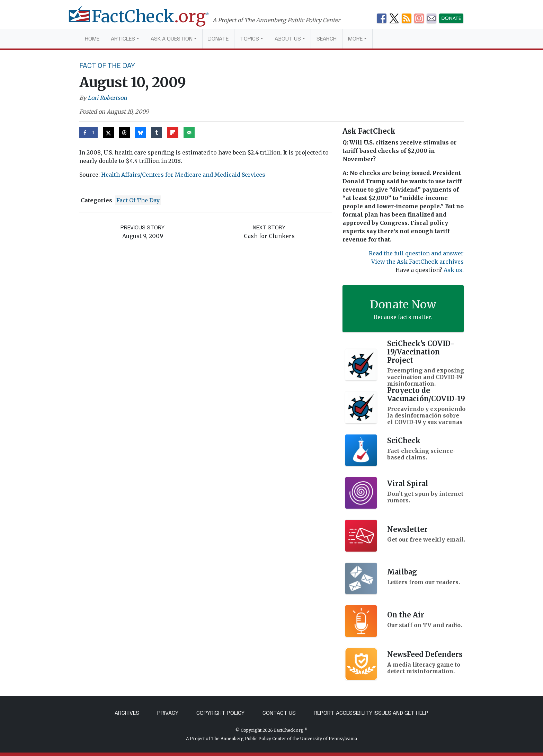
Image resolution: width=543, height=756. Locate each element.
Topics (250, 39)
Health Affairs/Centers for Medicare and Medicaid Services (183, 175)
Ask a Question (172, 39)
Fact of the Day (107, 65)
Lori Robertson (107, 98)
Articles (123, 39)
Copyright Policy (220, 713)
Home (92, 39)
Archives (127, 713)
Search (327, 39)
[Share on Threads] (124, 133)
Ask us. (454, 270)
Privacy (168, 713)
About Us (288, 39)
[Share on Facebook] (88, 133)
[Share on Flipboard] (173, 133)
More (355, 39)
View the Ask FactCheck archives (417, 262)
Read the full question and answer (416, 253)
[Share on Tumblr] (157, 133)
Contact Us (279, 713)
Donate (218, 39)
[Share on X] (108, 133)
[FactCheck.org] (146, 20)
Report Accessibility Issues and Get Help (371, 713)
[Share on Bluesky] (141, 133)
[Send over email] (189, 133)
